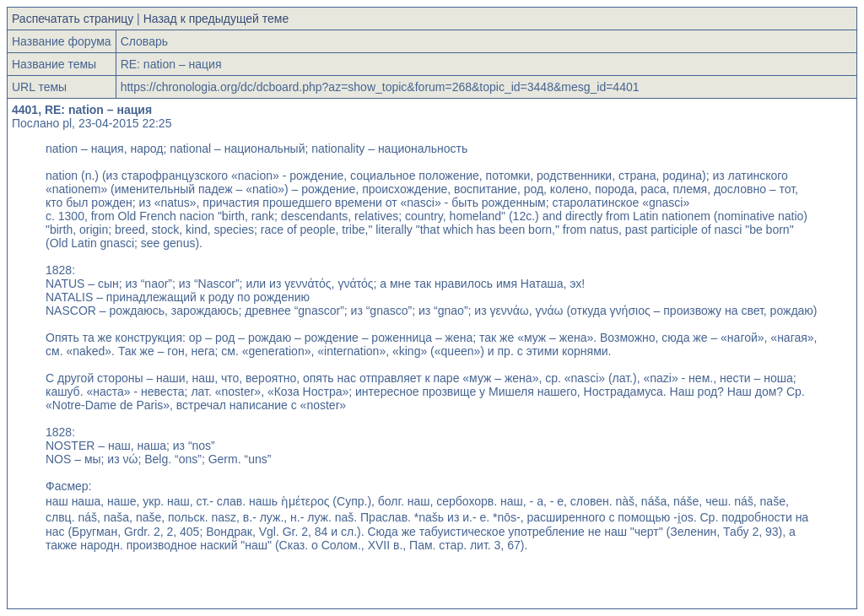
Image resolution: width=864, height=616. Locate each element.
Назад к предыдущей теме (216, 19)
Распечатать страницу (73, 19)
